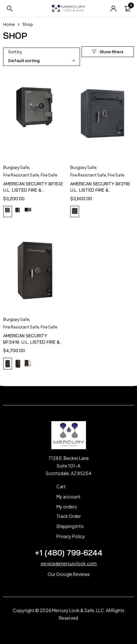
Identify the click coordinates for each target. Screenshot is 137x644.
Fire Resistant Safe (21, 175)
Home (9, 24)
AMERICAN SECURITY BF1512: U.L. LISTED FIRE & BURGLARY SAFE (33, 190)
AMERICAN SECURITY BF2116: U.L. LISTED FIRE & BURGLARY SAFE (100, 190)
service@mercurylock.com (69, 563)
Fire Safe (49, 175)
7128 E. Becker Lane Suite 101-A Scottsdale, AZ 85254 (68, 466)
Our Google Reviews (69, 574)
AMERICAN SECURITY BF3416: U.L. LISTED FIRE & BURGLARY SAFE (31, 342)
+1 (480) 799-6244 (69, 553)
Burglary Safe (16, 167)
